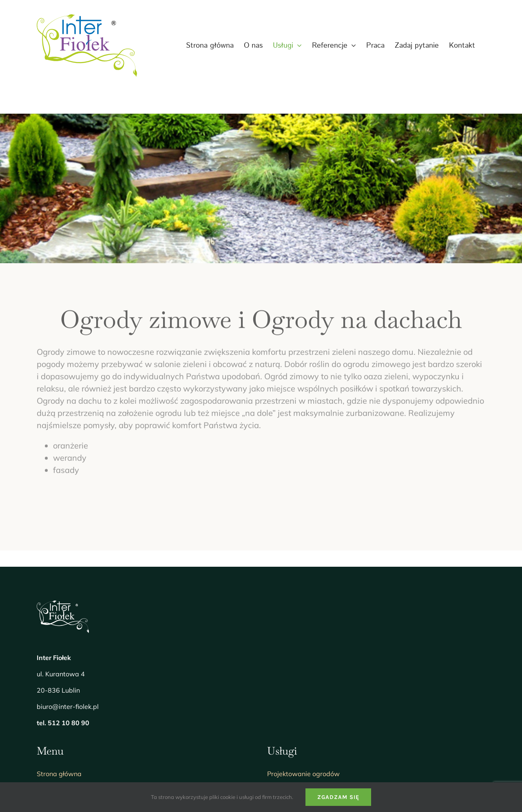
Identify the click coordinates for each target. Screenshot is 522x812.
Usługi (46, 671)
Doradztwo (284, 730)
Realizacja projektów (299, 652)
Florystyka (283, 711)
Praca (46, 691)
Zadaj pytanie (58, 711)
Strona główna (59, 632)
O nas (45, 652)
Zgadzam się (338, 797)
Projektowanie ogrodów (303, 632)
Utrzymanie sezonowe (301, 691)
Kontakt (49, 730)
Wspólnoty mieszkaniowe (306, 671)
